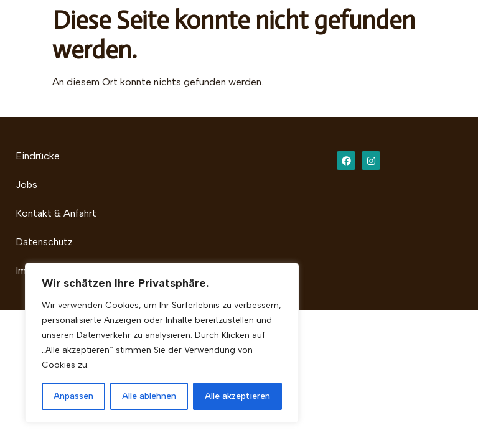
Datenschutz (44, 242)
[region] (162, 343)
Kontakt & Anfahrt (56, 213)
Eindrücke (38, 156)
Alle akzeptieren (237, 396)
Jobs (26, 184)
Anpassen (73, 396)
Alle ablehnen (149, 396)
